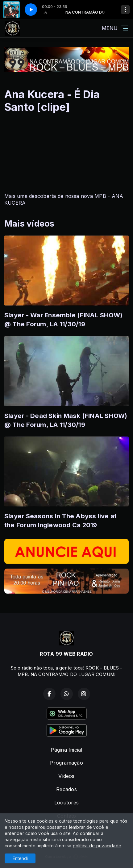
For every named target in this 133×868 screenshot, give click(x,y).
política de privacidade (97, 846)
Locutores (66, 803)
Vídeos (66, 776)
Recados (66, 789)
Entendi (20, 858)
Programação (66, 763)
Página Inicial (66, 750)
